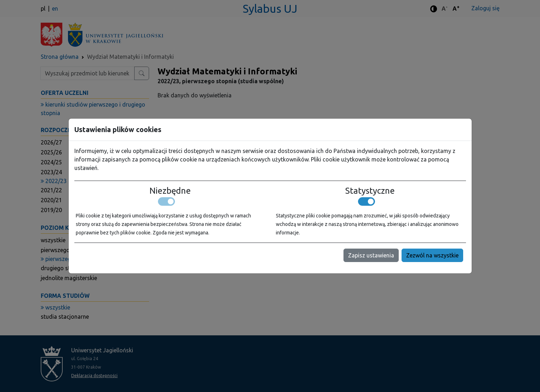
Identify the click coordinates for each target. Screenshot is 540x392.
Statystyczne (370, 191)
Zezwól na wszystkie (432, 255)
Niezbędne (170, 191)
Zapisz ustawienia (371, 255)
